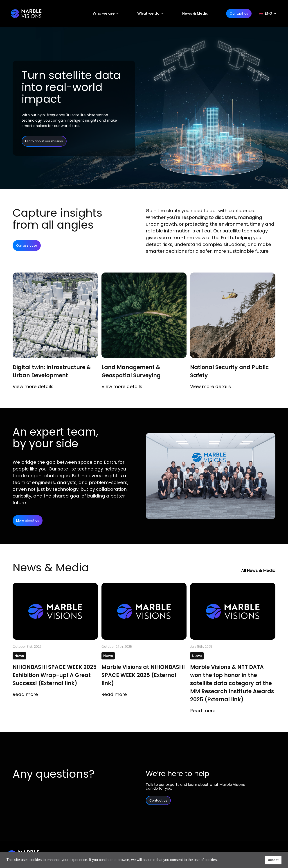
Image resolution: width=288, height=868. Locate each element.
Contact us (237, 14)
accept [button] (273, 860)
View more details (33, 386)
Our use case (27, 245)
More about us (28, 520)
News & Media (193, 13)
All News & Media (256, 570)
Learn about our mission (44, 141)
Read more (25, 694)
